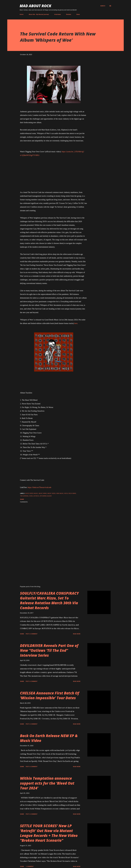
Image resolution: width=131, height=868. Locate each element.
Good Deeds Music (32, 493)
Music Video (51, 493)
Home (22, 14)
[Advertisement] (51, 563)
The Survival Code (26, 496)
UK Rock (36, 496)
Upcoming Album (46, 496)
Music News (43, 493)
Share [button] (22, 499)
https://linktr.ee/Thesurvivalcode (39, 487)
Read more (77, 634)
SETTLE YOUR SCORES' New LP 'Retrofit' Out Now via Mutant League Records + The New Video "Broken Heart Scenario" (49, 833)
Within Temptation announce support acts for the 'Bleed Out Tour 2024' (47, 783)
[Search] (103, 6)
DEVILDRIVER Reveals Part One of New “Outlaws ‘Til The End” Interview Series (49, 650)
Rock (66, 493)
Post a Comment (32, 634)
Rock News (72, 493)
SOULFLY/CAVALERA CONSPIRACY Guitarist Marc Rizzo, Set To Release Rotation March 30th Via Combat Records (49, 600)
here (76, 323)
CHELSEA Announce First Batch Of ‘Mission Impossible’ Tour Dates (50, 695)
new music (60, 493)
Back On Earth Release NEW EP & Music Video (49, 738)
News (78, 14)
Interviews (58, 14)
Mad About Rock (35, 6)
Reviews (69, 14)
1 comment (30, 866)
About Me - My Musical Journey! (39, 14)
